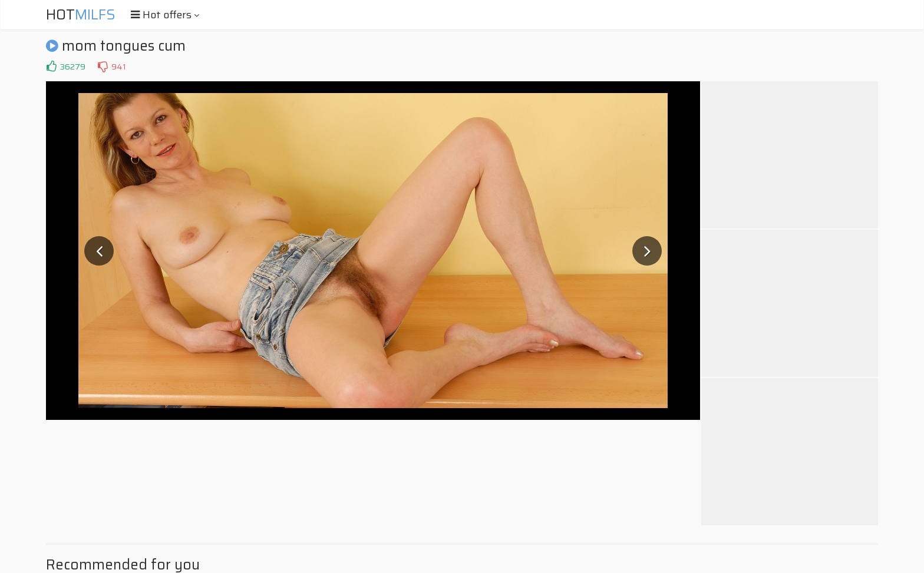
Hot (81, 15)
